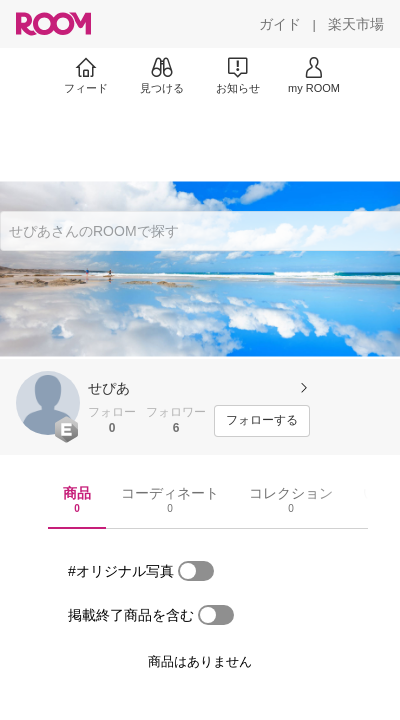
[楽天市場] (356, 24)
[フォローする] (262, 421)
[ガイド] (280, 24)
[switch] (196, 571)
